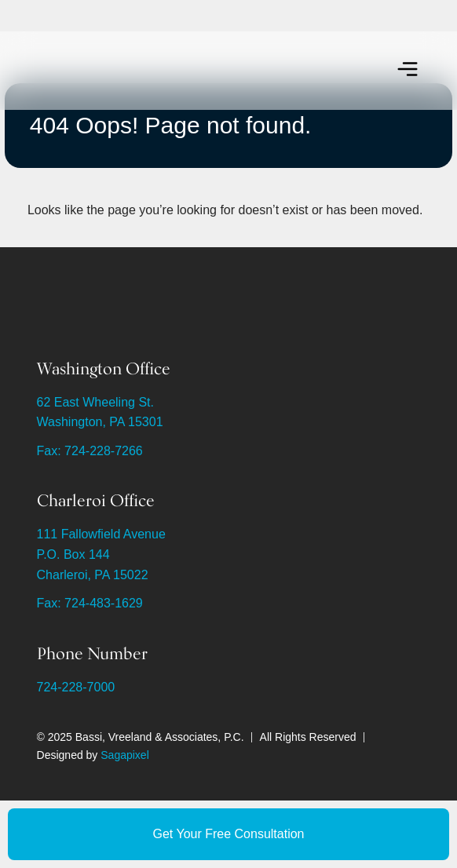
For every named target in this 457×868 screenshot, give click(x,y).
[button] (407, 71)
